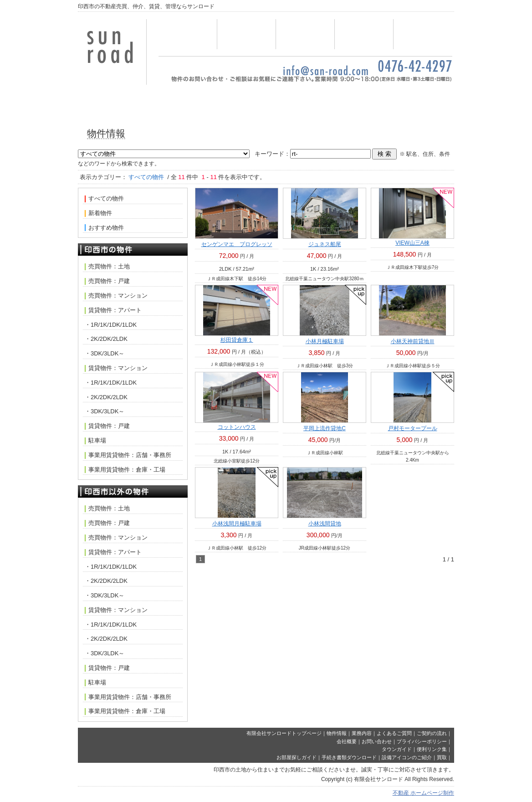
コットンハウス (237, 427)
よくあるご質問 (394, 733)
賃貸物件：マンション (116, 368)
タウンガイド (397, 749)
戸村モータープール (413, 428)
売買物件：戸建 (107, 281)
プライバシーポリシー (422, 741)
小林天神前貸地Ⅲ (413, 341)
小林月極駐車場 (325, 341)
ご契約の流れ (432, 733)
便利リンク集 (432, 749)
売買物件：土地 (107, 267)
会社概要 (423, 34)
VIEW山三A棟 (412, 243)
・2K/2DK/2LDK (106, 339)
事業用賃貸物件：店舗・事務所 (128, 455)
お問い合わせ (364, 34)
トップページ (188, 34)
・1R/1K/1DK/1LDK (111, 325)
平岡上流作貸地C (325, 428)
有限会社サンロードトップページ (284, 733)
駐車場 (95, 441)
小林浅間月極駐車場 (237, 524)
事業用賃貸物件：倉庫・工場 (125, 470)
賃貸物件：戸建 (107, 426)
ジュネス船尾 (325, 244)
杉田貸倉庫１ (237, 340)
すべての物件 (104, 199)
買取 (442, 757)
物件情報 (246, 34)
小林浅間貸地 (325, 524)
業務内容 (305, 34)
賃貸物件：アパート (113, 310)
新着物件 (98, 213)
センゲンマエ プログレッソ (237, 244)
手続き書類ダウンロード (349, 757)
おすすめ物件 (104, 228)
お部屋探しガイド (297, 757)
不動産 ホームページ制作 (423, 793)
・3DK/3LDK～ (105, 353)
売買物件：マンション (116, 296)
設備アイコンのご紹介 (407, 757)
